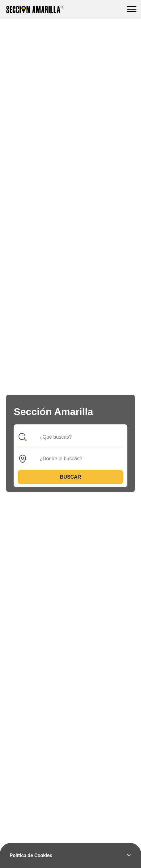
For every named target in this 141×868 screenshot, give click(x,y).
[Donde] (75, 459)
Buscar (70, 477)
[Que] (75, 437)
